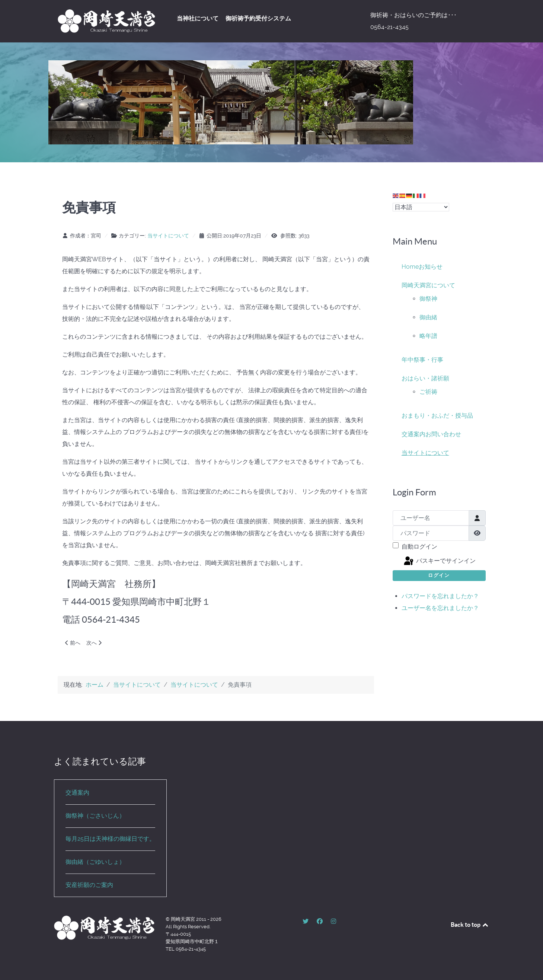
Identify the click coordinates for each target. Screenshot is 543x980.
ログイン (439, 575)
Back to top (470, 925)
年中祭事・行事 (422, 360)
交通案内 (413, 434)
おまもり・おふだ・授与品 (437, 416)
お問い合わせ (443, 434)
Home (410, 267)
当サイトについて (168, 236)
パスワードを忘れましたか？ (440, 596)
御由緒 (428, 317)
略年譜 (428, 336)
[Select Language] (421, 207)
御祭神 (428, 299)
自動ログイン (419, 547)
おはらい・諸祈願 (425, 378)
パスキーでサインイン (439, 561)
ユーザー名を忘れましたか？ (440, 608)
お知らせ (431, 267)
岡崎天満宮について (428, 285)
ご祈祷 (428, 392)
